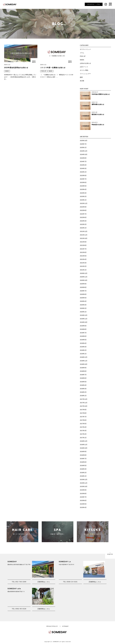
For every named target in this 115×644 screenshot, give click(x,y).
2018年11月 (84, 361)
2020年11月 (84, 277)
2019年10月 (84, 322)
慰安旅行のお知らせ (98, 114)
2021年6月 (83, 252)
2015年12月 (84, 480)
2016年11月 (84, 445)
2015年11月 (84, 483)
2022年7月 (83, 214)
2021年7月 (83, 249)
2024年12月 (84, 151)
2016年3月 (83, 469)
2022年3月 (83, 221)
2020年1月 (83, 312)
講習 (81, 77)
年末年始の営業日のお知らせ (101, 94)
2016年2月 (83, 473)
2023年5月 (83, 186)
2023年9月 (83, 176)
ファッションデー (85, 74)
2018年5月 (83, 382)
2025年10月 (84, 141)
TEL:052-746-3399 (19, 582)
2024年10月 (84, 154)
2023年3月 (83, 193)
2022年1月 (83, 228)
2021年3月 (83, 263)
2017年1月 (83, 438)
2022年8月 (83, 210)
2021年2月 (83, 266)
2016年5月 (83, 466)
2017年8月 (83, 413)
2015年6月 (83, 500)
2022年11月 (84, 203)
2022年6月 (83, 217)
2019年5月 (83, 340)
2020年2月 (83, 308)
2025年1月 (83, 147)
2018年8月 (83, 371)
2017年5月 (83, 424)
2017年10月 (84, 406)
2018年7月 (83, 375)
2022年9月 (83, 207)
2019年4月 (83, 343)
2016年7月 (83, 459)
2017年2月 (83, 434)
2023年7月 (83, 179)
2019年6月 (83, 336)
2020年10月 (84, 280)
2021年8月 (83, 245)
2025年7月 (83, 144)
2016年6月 (83, 462)
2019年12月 (84, 315)
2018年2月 (83, 392)
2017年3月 (83, 431)
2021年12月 (84, 231)
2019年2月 (83, 350)
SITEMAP (65, 626)
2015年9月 (83, 490)
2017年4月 (83, 427)
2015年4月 (83, 507)
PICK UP (44, 71)
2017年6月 (83, 420)
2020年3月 (83, 305)
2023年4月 (83, 189)
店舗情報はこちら (44, 582)
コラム (82, 53)
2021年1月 (83, 270)
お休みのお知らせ (85, 63)
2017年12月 (84, 399)
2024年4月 (83, 165)
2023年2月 (83, 196)
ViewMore (34, 62)
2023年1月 (83, 200)
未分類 (82, 81)
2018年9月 (83, 368)
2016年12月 (84, 441)
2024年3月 (83, 168)
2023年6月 (83, 182)
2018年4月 (83, 385)
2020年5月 (83, 298)
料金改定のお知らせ (98, 125)
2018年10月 (84, 364)
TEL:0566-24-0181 (70, 582)
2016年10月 (84, 448)
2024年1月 (83, 172)
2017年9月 (83, 410)
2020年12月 (84, 273)
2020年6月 (83, 294)
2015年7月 (83, 497)
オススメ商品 (84, 70)
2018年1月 (83, 396)
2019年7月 (83, 333)
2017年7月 (83, 417)
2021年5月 (83, 256)
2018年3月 (83, 389)
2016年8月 (83, 455)
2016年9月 (83, 452)
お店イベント (84, 67)
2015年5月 (83, 504)
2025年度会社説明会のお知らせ (16, 68)
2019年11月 (84, 319)
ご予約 (94, 4)
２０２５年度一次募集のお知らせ (53, 68)
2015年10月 (84, 486)
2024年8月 (83, 158)
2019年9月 (83, 326)
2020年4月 (83, 301)
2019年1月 (83, 354)
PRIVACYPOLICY (52, 626)
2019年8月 (83, 329)
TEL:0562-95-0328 (19, 609)
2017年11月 (84, 403)
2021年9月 (83, 242)
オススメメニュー (85, 49)
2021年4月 (83, 259)
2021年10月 (84, 238)
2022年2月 (83, 224)
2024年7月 (83, 161)
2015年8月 (83, 494)
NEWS (7, 71)
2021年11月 (84, 235)
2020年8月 (83, 287)
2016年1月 (83, 476)
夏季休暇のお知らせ (98, 104)
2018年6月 (83, 378)
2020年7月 (83, 291)
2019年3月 (83, 347)
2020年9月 (83, 284)
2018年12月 (84, 357)
